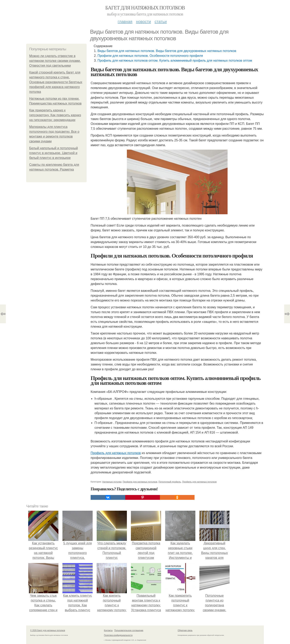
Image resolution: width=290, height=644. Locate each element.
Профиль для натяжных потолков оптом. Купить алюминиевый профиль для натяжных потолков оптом (175, 61)
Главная (125, 22)
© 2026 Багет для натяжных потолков (48, 630)
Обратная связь (185, 630)
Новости (143, 22)
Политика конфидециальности (118, 635)
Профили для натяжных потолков (140, 482)
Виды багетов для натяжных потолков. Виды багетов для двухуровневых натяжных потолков (167, 51)
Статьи (161, 22)
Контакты (108, 630)
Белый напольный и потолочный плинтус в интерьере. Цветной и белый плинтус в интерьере (53, 153)
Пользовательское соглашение (129, 630)
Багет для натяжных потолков (145, 8)
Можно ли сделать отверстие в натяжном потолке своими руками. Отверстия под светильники (55, 61)
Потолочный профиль (170, 482)
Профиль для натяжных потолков (116, 453)
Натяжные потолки (112, 482)
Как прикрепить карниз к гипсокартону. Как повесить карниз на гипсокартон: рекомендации (55, 115)
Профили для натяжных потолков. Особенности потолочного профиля (150, 56)
